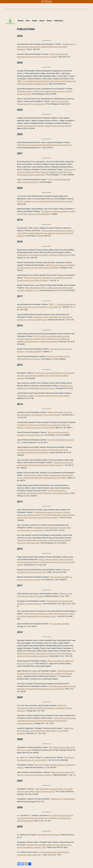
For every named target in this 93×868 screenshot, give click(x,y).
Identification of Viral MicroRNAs (63, 799)
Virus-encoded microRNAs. (60, 624)
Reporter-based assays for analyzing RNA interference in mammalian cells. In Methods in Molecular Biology (46, 674)
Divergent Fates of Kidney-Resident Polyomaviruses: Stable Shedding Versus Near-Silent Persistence (46, 47)
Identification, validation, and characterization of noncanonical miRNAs (43, 396)
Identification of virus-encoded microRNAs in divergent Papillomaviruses (44, 255)
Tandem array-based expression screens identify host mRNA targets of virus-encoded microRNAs (45, 731)
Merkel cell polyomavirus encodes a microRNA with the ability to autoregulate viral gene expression (45, 708)
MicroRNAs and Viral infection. (49, 835)
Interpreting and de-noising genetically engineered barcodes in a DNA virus (44, 145)
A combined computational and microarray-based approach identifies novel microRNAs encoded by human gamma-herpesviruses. (45, 818)
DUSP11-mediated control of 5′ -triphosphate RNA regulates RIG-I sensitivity (45, 201)
